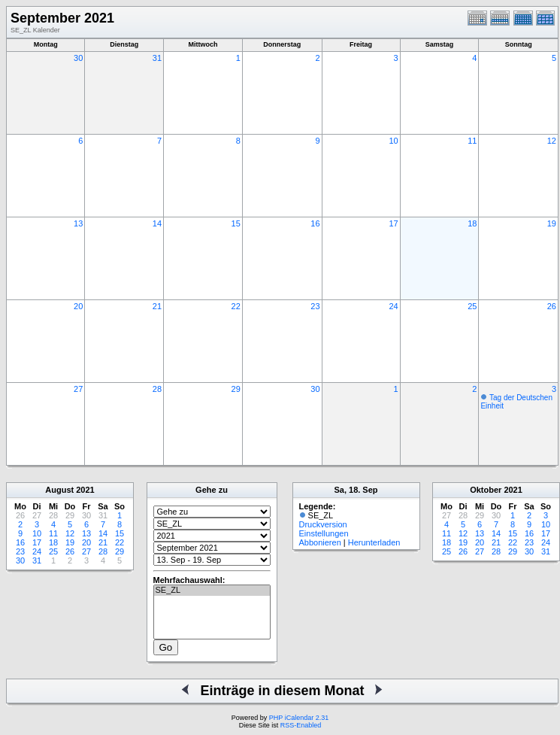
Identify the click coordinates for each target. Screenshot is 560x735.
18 (472, 223)
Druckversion (323, 524)
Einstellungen (324, 533)
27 (78, 389)
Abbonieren (320, 542)
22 (236, 306)
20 (78, 306)
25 (472, 306)
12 (552, 141)
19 (552, 223)
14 (157, 223)
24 (393, 306)
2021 (85, 490)
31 (157, 58)
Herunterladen (374, 542)
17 (393, 223)
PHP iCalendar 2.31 (299, 718)
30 (78, 58)
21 (157, 306)
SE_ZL (212, 591)
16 (315, 223)
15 (236, 223)
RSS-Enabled (301, 725)
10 (393, 141)
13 (78, 223)
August (59, 490)
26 (552, 306)
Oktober (486, 490)
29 (236, 389)
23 (315, 306)
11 (472, 141)
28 (157, 389)
